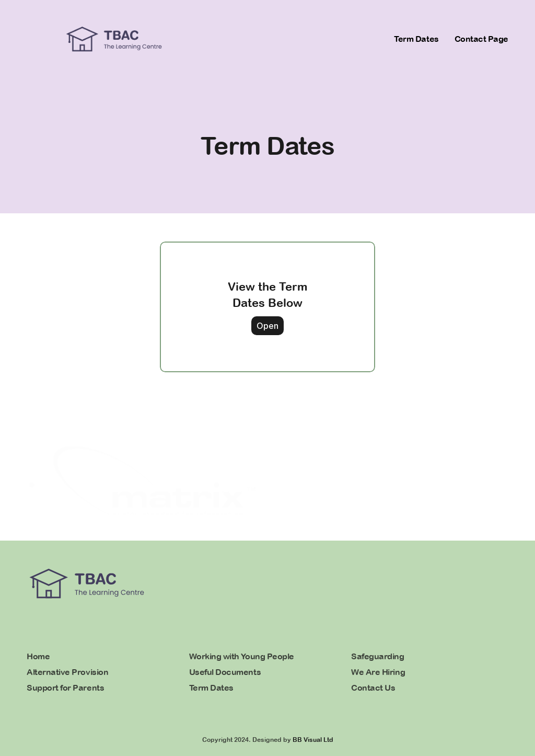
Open (267, 325)
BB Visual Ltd (313, 740)
